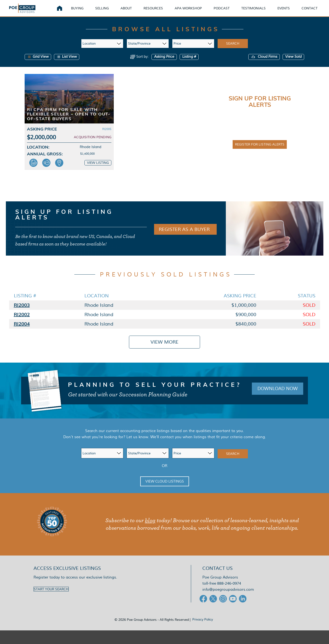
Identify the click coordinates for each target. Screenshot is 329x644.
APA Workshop (194, 12)
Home (65, 12)
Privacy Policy (203, 627)
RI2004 (22, 331)
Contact (315, 12)
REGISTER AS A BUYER (184, 237)
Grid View (38, 64)
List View (67, 64)
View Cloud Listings (165, 489)
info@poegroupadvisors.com (228, 597)
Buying (83, 12)
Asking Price (164, 64)
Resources (159, 12)
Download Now (276, 396)
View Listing (98, 170)
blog (150, 528)
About (132, 12)
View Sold (293, 64)
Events (289, 12)
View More (164, 349)
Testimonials (259, 12)
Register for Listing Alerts (260, 152)
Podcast (227, 12)
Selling (108, 12)
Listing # (189, 64)
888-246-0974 (229, 591)
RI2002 (22, 322)
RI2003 (22, 312)
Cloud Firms (264, 64)
